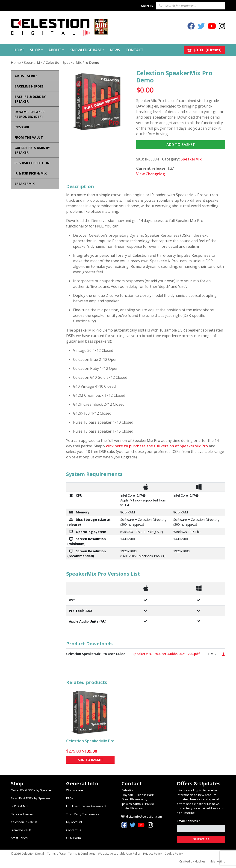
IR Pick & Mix (19, 805)
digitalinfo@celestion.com (144, 815)
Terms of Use (56, 852)
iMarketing (218, 860)
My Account (74, 821)
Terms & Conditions (82, 852)
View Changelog (150, 173)
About (55, 50)
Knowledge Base (86, 50)
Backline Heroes (22, 813)
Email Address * (188, 820)
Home (19, 50)
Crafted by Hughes (192, 860)
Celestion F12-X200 (24, 821)
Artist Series (19, 837)
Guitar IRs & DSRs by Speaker (31, 789)
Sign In (147, 6)
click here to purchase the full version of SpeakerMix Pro (157, 445)
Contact (135, 50)
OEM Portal (74, 837)
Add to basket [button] (90, 759)
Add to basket (181, 143)
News (115, 50)
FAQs (70, 797)
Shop (35, 50)
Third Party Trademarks (83, 813)
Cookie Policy (174, 852)
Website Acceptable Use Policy (119, 852)
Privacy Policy (153, 852)
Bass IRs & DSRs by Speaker (31, 797)
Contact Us (74, 829)
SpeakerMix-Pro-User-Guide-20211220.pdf (166, 653)
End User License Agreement (86, 805)
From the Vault (21, 829)
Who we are (75, 789)
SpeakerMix (33, 61)
